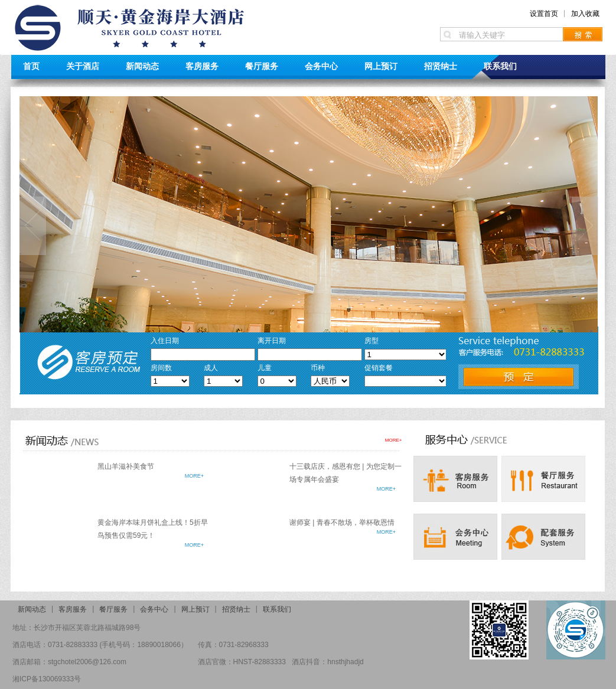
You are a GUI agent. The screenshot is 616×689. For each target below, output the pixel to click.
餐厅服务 (262, 66)
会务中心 (321, 66)
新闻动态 (142, 66)
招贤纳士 (441, 66)
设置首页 (544, 14)
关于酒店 (83, 66)
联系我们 (500, 66)
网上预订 (381, 66)
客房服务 (202, 66)
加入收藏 (585, 14)
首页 (31, 66)
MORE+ (394, 440)
